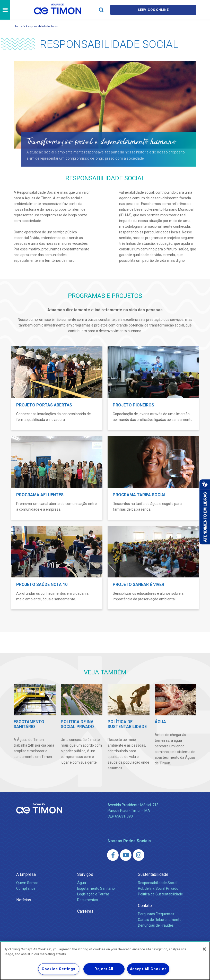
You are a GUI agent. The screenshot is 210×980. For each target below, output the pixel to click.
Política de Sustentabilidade (160, 894)
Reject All (104, 969)
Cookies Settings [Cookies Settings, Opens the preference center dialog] (59, 969)
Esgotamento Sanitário (96, 888)
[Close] (204, 949)
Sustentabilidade (153, 874)
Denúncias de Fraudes (156, 925)
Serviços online (153, 10)
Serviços (85, 874)
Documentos (88, 900)
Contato (145, 906)
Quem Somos (27, 883)
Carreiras (85, 911)
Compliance (26, 888)
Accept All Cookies (148, 969)
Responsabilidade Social (42, 26)
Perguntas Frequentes (156, 914)
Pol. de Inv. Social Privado (158, 888)
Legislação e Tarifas (93, 894)
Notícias (24, 900)
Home (18, 26)
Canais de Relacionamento (160, 920)
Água (82, 883)
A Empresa (26, 874)
